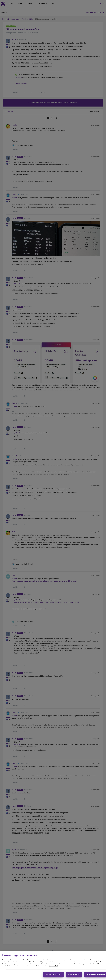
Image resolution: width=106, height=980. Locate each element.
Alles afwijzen (74, 974)
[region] (53, 966)
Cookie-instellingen (53, 974)
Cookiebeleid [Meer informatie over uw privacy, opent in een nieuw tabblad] (54, 966)
